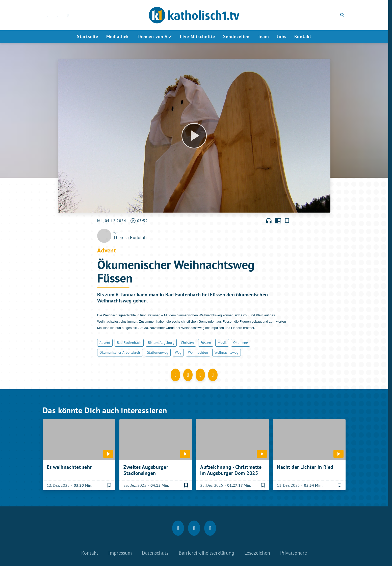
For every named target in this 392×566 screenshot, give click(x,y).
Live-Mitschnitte (198, 36)
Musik (222, 343)
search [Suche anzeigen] (343, 15)
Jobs (282, 36)
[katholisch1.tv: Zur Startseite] (194, 15)
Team (263, 36)
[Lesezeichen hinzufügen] (287, 221)
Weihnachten (198, 352)
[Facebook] (48, 15)
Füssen (206, 343)
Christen (187, 343)
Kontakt (303, 36)
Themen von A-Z (154, 36)
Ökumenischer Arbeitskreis (120, 352)
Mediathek (117, 36)
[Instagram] (58, 15)
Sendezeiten (236, 36)
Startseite (88, 36)
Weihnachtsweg (227, 352)
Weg (178, 352)
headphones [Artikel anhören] (269, 221)
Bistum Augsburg (161, 343)
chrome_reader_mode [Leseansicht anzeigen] (278, 221)
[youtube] (68, 15)
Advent (105, 343)
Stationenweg (158, 352)
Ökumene (241, 343)
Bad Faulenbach (129, 343)
